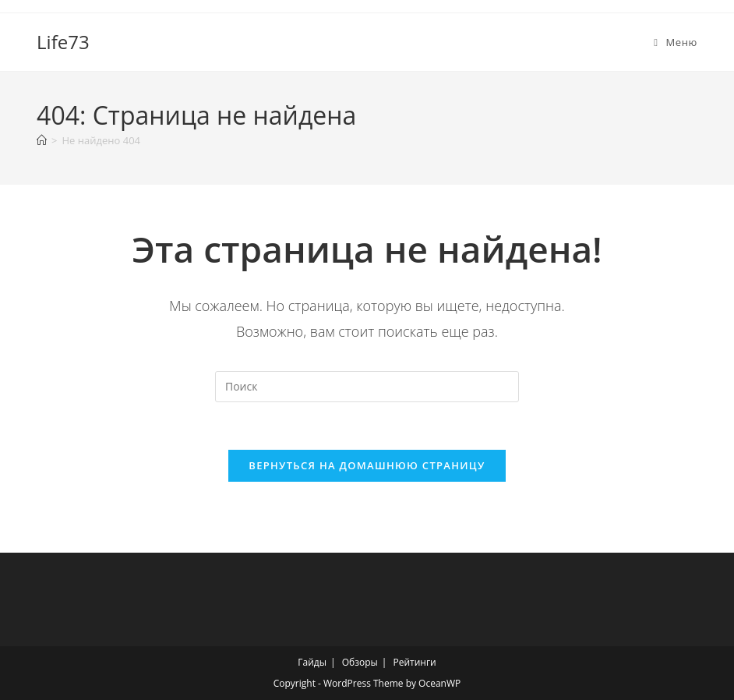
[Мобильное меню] (676, 42)
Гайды (312, 662)
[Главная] (42, 140)
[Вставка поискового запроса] (367, 387)
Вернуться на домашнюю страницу (367, 465)
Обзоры (360, 662)
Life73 (63, 42)
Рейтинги (414, 662)
